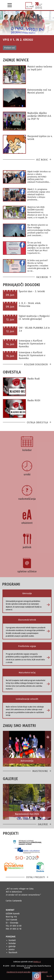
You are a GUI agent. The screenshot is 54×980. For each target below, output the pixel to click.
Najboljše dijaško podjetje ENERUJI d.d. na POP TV (39, 116)
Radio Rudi (33, 379)
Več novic (42, 160)
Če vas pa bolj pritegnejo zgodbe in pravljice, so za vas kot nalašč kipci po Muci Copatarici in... (38, 248)
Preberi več (10, 48)
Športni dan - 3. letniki (32, 291)
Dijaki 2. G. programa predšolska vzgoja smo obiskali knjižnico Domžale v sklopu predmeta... (39, 194)
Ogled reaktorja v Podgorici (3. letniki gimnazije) (34, 318)
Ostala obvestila (37, 422)
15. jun (10, 356)
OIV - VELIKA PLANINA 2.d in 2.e (34, 329)
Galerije (43, 824)
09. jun (10, 295)
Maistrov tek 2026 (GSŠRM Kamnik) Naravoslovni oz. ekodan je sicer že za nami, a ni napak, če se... (38, 214)
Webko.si (37, 962)
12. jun (10, 320)
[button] (6, 749)
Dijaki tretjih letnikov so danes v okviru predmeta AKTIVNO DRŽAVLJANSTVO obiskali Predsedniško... (39, 177)
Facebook (42, 277)
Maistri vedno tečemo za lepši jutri (40, 68)
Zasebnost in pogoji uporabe (19, 972)
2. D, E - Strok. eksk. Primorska (30, 305)
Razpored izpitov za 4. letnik (40, 138)
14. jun (10, 344)
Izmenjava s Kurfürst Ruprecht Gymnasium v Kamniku (32, 344)
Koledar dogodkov (36, 364)
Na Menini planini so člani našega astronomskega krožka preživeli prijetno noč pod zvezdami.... (39, 230)
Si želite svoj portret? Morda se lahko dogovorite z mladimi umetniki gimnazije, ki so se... (38, 266)
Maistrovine (40, 771)
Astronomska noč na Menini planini (39, 91)
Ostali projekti (36, 877)
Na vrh (49, 976)
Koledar (12, 943)
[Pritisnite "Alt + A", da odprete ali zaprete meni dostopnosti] (37, 976)
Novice (12, 949)
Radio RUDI (34, 400)
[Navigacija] (10, 5)
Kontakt (12, 940)
